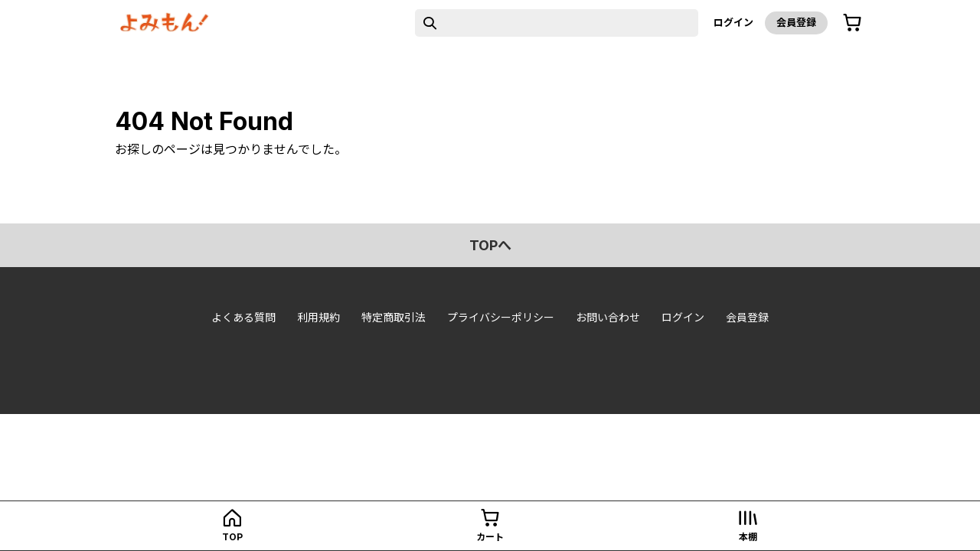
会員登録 (796, 22)
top (232, 537)
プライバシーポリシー (501, 317)
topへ (490, 245)
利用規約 (318, 317)
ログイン (733, 22)
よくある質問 (243, 317)
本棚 (748, 537)
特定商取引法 (394, 317)
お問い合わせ (608, 317)
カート (490, 537)
